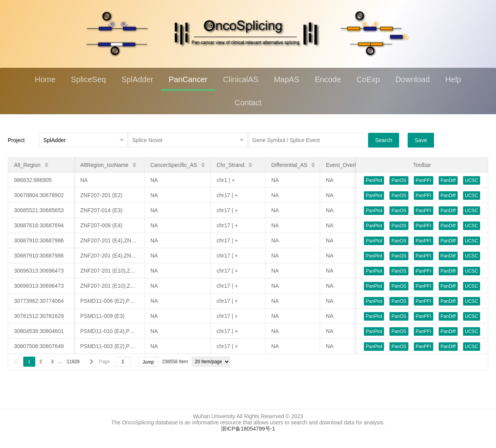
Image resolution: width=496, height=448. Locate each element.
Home (45, 79)
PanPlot (374, 180)
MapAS (287, 79)
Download (412, 79)
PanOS (399, 180)
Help (453, 79)
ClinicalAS (241, 79)
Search (384, 140)
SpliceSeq (88, 79)
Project (16, 140)
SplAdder (137, 79)
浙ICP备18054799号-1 (248, 429)
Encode (328, 79)
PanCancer (188, 79)
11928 (73, 362)
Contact (248, 103)
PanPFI (424, 180)
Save (421, 140)
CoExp (368, 79)
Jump (148, 362)
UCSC (472, 180)
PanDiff (448, 180)
